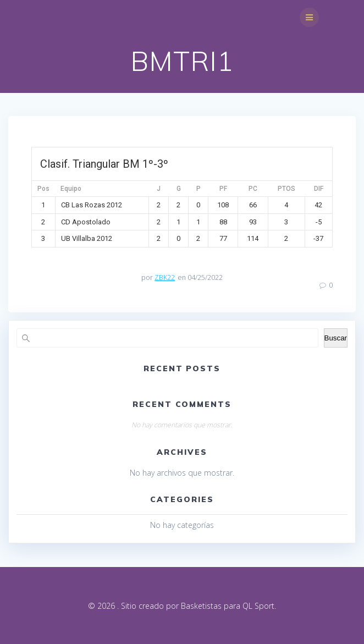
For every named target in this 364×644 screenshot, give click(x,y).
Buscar (336, 338)
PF (223, 189)
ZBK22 (165, 277)
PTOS (286, 189)
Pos (43, 189)
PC (253, 189)
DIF (319, 189)
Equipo (71, 189)
